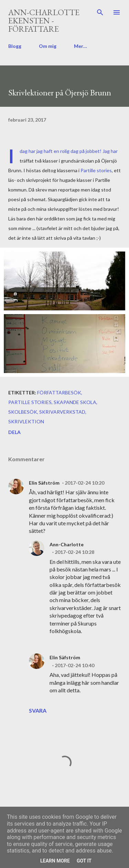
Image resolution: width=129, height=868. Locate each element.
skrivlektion (26, 421)
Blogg (15, 46)
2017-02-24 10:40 (74, 665)
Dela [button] (14, 432)
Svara (38, 710)
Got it (84, 861)
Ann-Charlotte (67, 544)
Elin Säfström (44, 483)
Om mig (48, 46)
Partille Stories (30, 402)
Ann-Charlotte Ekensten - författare (44, 20)
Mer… (80, 46)
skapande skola (75, 402)
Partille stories (96, 170)
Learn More (55, 861)
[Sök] (100, 12)
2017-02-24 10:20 (84, 483)
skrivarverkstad (62, 412)
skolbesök (23, 412)
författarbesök (59, 392)
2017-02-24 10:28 (74, 552)
